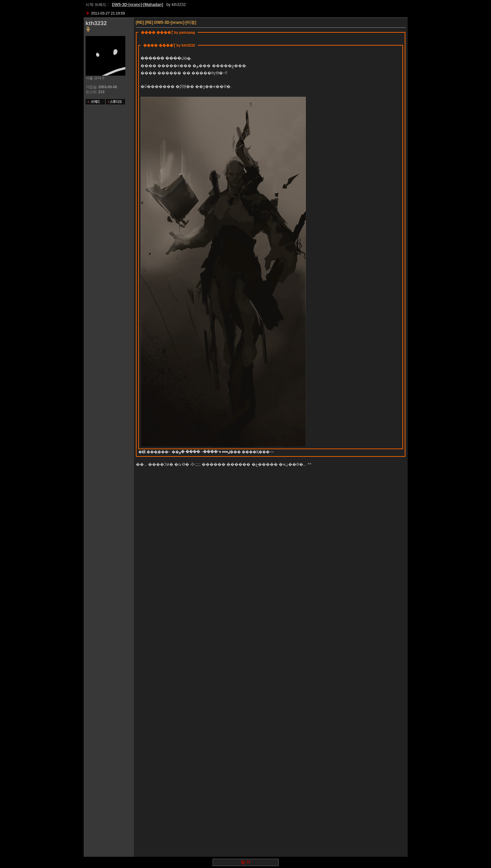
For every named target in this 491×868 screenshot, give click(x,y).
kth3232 (179, 5)
